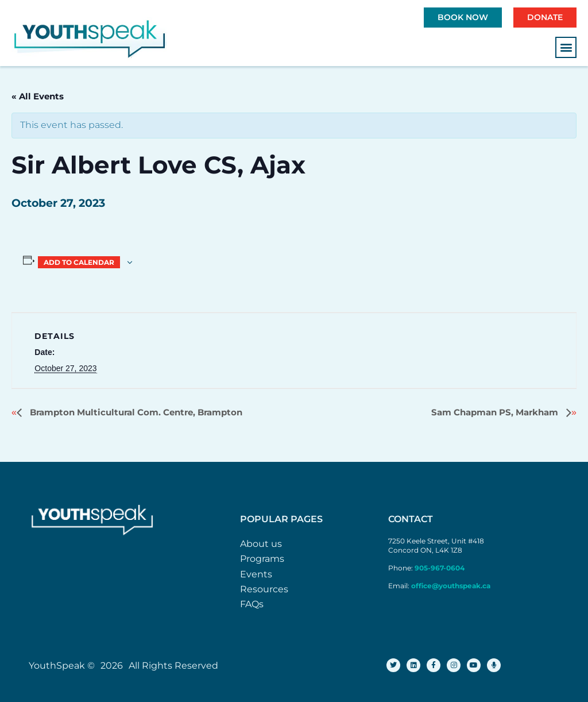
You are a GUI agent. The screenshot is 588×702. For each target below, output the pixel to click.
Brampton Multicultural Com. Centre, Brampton (135, 412)
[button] (566, 47)
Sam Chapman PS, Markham (496, 412)
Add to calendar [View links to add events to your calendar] (79, 262)
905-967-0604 (440, 568)
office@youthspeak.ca (451, 586)
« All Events (38, 96)
